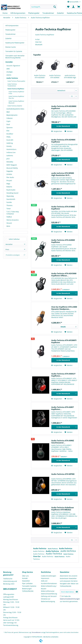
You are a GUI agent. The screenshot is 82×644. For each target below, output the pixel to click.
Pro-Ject (9, 180)
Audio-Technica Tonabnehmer (12, 85)
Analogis (10, 72)
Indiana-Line (11, 152)
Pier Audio (10, 177)
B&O (8, 112)
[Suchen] (55, 7)
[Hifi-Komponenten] (18, 13)
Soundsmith (11, 199)
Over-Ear (37, 556)
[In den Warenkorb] (64, 126)
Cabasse (10, 118)
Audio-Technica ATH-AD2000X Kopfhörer (40, 77)
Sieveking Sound (12, 193)
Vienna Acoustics (13, 220)
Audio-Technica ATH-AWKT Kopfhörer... (63, 408)
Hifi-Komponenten (12, 26)
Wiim (8, 226)
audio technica (68, 551)
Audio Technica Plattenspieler (16, 81)
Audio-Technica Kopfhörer (16, 89)
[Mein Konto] (73, 7)
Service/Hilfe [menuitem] (73, 2)
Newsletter (26, 581)
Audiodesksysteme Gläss (15, 109)
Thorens (9, 205)
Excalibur (10, 134)
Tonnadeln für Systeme (14, 51)
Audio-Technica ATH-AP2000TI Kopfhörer (64, 341)
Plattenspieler (10, 30)
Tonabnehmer (11, 34)
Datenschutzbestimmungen (70, 599)
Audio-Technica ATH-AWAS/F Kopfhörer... (63, 375)
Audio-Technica (12, 78)
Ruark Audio (11, 190)
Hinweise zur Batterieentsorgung (48, 600)
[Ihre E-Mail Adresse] (67, 592)
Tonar (9, 209)
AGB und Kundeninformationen (49, 582)
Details (68, 326)
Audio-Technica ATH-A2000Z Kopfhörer (63, 241)
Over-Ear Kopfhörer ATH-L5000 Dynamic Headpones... (64, 308)
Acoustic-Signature (13, 66)
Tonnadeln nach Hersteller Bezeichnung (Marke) (15, 57)
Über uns (25, 576)
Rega (8, 184)
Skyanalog (10, 196)
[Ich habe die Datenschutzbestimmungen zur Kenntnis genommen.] (61, 596)
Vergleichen (57, 131)
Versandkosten (36, 632)
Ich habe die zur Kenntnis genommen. (70, 599)
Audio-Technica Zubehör (15, 106)
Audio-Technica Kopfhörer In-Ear (16, 93)
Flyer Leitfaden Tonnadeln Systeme (29, 585)
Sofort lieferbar (14, 239)
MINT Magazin (12, 165)
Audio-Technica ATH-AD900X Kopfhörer (55, 77)
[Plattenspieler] (34, 13)
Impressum (45, 578)
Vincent (9, 223)
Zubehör (8, 38)
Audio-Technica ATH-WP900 (63, 474)
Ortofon (9, 174)
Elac (8, 131)
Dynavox (10, 127)
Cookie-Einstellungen (49, 576)
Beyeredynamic (12, 115)
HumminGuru (11, 149)
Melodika (10, 162)
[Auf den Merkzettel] (69, 131)
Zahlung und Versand (49, 596)
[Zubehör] (60, 13)
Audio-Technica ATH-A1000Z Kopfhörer (63, 208)
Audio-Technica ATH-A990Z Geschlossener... (63, 442)
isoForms (10, 156)
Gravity (9, 146)
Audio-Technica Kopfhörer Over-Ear (16, 97)
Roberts (9, 187)
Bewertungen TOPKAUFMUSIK (28, 590)
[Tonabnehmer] (48, 13)
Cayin (8, 121)
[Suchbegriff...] (44, 7)
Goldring (10, 143)
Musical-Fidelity (12, 168)
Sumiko (9, 202)
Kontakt (25, 578)
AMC (8, 69)
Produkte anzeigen (15, 255)
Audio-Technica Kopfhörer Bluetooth (16, 102)
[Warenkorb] (79, 7)
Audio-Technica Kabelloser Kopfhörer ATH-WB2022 (63, 509)
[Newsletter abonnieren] (77, 592)
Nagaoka (10, 171)
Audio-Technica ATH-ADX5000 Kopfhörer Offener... (64, 275)
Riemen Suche (11, 47)
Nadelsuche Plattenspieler (15, 43)
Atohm (9, 75)
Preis (7, 249)
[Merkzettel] (68, 7)
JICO (8, 159)
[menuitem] (44, 8)
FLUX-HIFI (10, 140)
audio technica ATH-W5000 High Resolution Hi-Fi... (70, 77)
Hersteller (9, 62)
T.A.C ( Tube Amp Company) (13, 213)
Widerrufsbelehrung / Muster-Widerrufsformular (49, 589)
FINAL (9, 137)
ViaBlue (9, 217)
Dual (8, 124)
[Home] (5, 13)
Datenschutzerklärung (49, 594)
